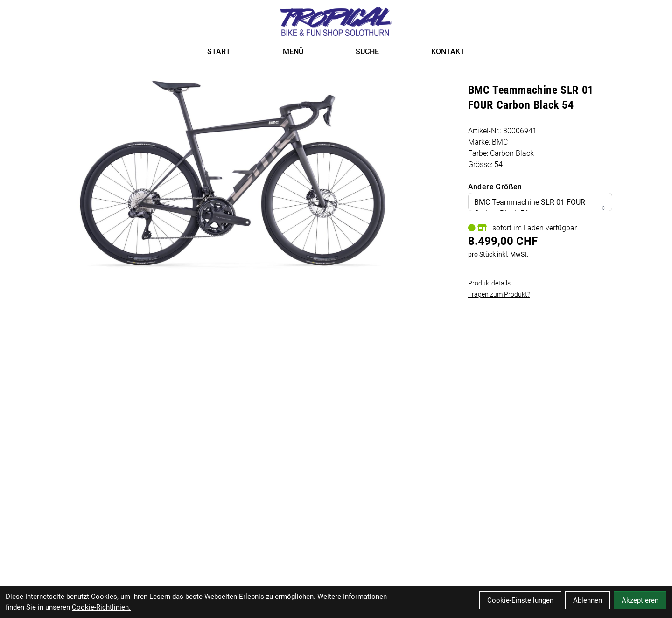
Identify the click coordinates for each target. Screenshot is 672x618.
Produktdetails (489, 283)
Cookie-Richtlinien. (101, 607)
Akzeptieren (640, 600)
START (219, 52)
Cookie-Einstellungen (520, 600)
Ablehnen (588, 600)
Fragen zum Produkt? (499, 294)
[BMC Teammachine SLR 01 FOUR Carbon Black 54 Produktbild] (234, 173)
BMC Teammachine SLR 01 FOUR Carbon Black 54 (540, 208)
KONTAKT (448, 52)
